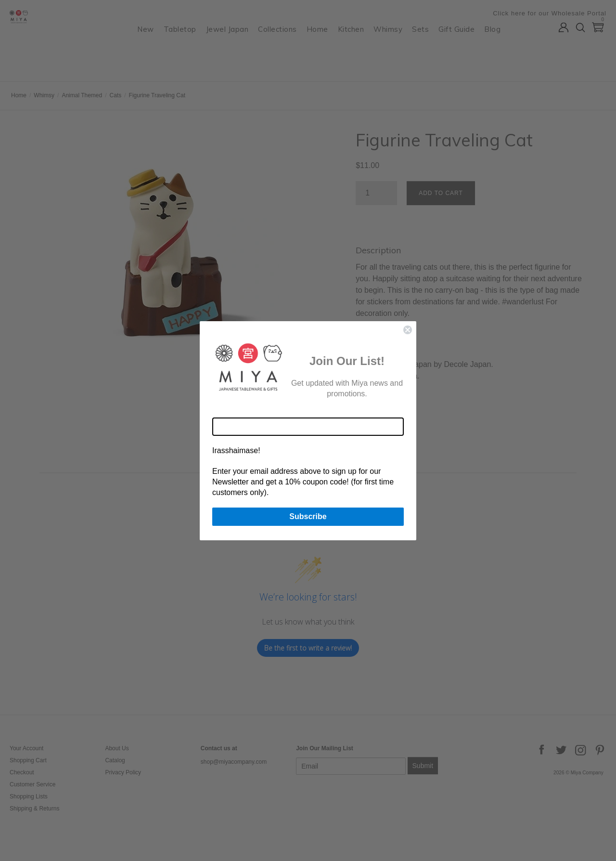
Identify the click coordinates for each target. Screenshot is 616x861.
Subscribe (308, 516)
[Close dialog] (408, 330)
